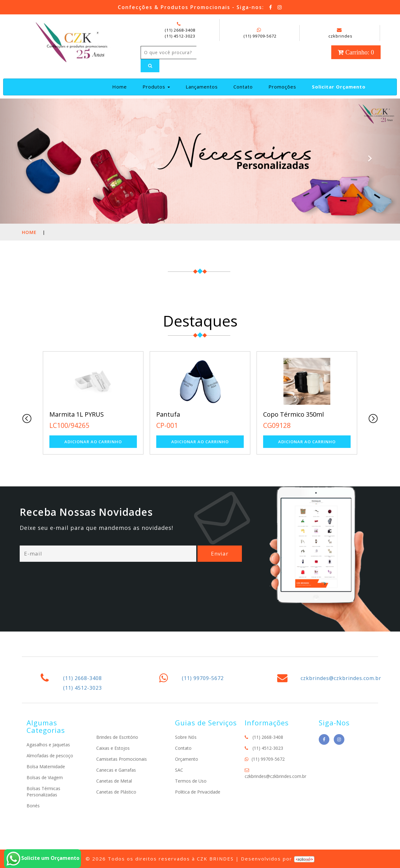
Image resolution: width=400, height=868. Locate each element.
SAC (179, 770)
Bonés (33, 806)
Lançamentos (202, 87)
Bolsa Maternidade (46, 766)
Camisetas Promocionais (122, 759)
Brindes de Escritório (117, 737)
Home (122, 86)
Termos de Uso (191, 781)
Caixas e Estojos (113, 748)
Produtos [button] (156, 87)
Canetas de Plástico (116, 792)
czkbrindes (340, 33)
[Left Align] (150, 66)
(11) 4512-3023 (180, 36)
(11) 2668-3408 (180, 30)
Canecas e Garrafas (116, 770)
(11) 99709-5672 (260, 36)
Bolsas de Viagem (45, 777)
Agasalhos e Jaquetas (48, 745)
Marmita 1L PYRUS (77, 414)
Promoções (282, 87)
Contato (243, 87)
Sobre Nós (186, 737)
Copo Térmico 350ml (293, 414)
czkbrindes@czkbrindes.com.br (341, 678)
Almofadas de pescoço (50, 756)
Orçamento (187, 759)
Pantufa (168, 414)
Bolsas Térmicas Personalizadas (43, 792)
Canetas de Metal (114, 781)
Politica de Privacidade (198, 792)
